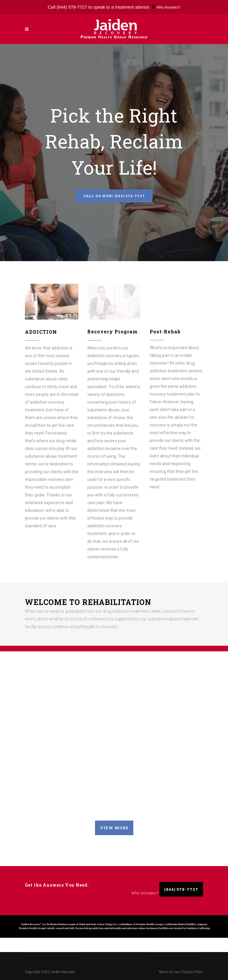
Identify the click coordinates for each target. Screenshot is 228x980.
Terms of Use (169, 972)
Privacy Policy (192, 972)
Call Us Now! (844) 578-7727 (114, 196)
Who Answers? (168, 7)
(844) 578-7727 (72, 7)
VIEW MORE (114, 828)
